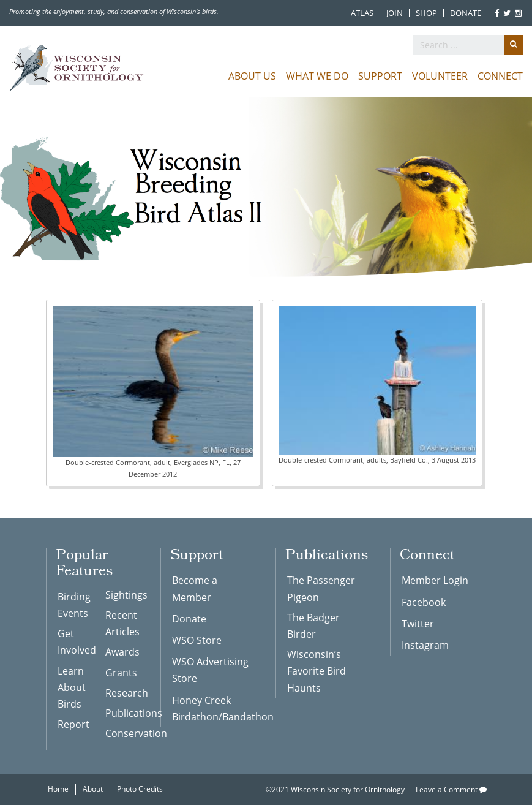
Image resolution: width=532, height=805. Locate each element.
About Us (252, 76)
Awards (122, 652)
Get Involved (76, 642)
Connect (500, 76)
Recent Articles (122, 623)
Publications (124, 713)
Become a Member (195, 588)
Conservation (124, 733)
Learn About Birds (72, 687)
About (93, 789)
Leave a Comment (451, 789)
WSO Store (197, 640)
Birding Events (74, 605)
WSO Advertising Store (210, 670)
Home (58, 789)
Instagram (425, 645)
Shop (426, 13)
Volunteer (440, 76)
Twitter (418, 624)
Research (124, 693)
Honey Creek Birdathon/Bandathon (215, 709)
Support (380, 76)
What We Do (317, 76)
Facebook (424, 602)
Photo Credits (140, 789)
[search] (468, 45)
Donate (466, 13)
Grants (121, 673)
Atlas (362, 13)
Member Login (435, 580)
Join (395, 13)
